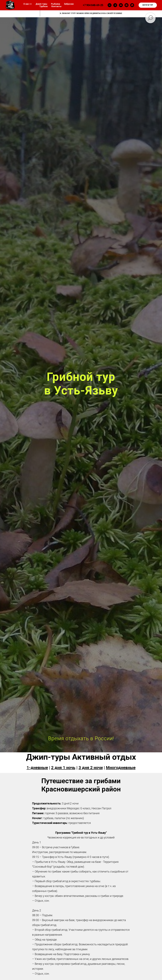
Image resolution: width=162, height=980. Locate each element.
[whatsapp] (132, 5)
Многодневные (121, 768)
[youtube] (121, 5)
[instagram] (127, 5)
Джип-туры (41, 4)
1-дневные (37, 768)
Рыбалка (56, 4)
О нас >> (28, 4)
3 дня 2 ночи (91, 768)
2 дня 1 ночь (63, 768)
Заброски (69, 4)
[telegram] (115, 5)
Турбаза (43, 6)
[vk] (110, 5)
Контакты (56, 6)
